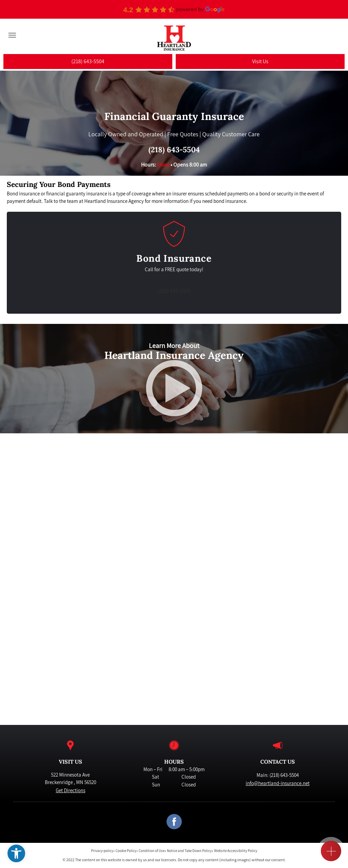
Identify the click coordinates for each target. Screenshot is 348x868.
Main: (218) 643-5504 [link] (278, 775)
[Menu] (12, 36)
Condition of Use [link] (152, 851)
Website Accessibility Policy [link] (236, 851)
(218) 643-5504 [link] (174, 150)
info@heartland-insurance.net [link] (278, 783)
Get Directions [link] (71, 790)
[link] (16, 853)
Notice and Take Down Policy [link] (189, 851)
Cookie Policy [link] (126, 851)
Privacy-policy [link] (102, 851)
